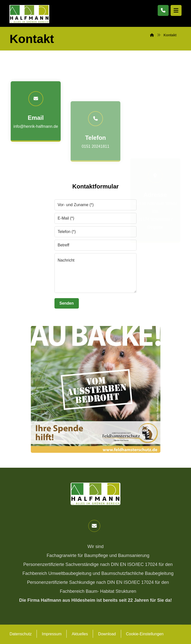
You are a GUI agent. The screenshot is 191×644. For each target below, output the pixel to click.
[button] (94, 526)
